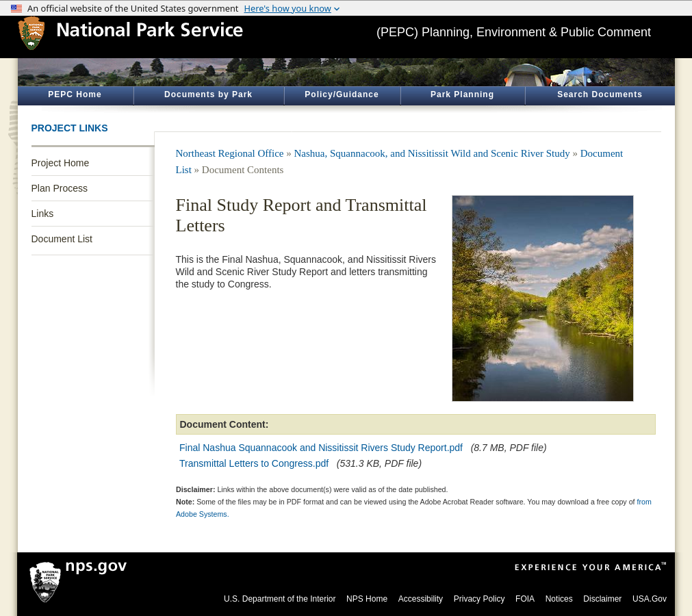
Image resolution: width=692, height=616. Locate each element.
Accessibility (421, 599)
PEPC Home (75, 94)
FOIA (525, 599)
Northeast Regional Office (230, 153)
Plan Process (60, 188)
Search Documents (600, 94)
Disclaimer (602, 599)
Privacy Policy (479, 599)
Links (43, 214)
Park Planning (462, 94)
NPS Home (367, 599)
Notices (559, 599)
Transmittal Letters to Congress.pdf (254, 463)
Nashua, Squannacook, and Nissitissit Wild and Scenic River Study (432, 153)
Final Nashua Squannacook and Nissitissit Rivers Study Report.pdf (321, 448)
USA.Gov (650, 599)
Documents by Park (208, 94)
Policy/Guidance (342, 94)
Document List (62, 239)
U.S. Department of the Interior (280, 599)
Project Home (61, 163)
